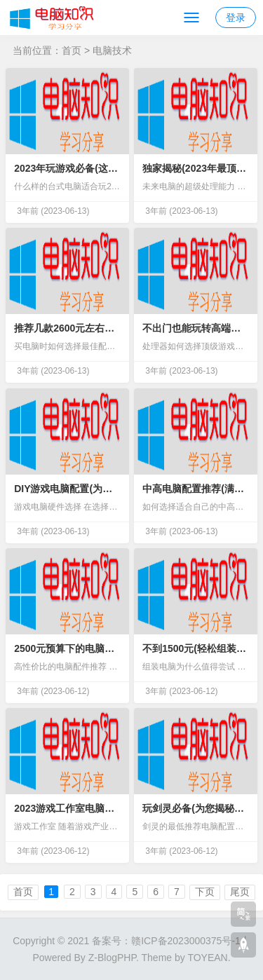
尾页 (240, 892)
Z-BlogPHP (112, 958)
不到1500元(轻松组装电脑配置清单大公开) (196, 648)
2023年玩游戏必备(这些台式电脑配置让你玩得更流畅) (67, 168)
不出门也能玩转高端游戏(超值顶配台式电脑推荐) (196, 328)
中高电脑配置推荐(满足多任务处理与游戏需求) (196, 489)
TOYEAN (207, 958)
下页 (205, 892)
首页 (72, 50)
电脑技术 (112, 50)
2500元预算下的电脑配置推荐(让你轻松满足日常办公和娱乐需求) (67, 648)
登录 (236, 18)
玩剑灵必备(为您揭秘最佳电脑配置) (196, 808)
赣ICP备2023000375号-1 (186, 941)
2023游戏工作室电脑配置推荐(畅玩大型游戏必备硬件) (67, 808)
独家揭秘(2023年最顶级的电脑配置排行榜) (196, 168)
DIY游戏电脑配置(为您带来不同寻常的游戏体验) (67, 489)
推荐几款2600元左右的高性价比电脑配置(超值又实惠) (67, 328)
